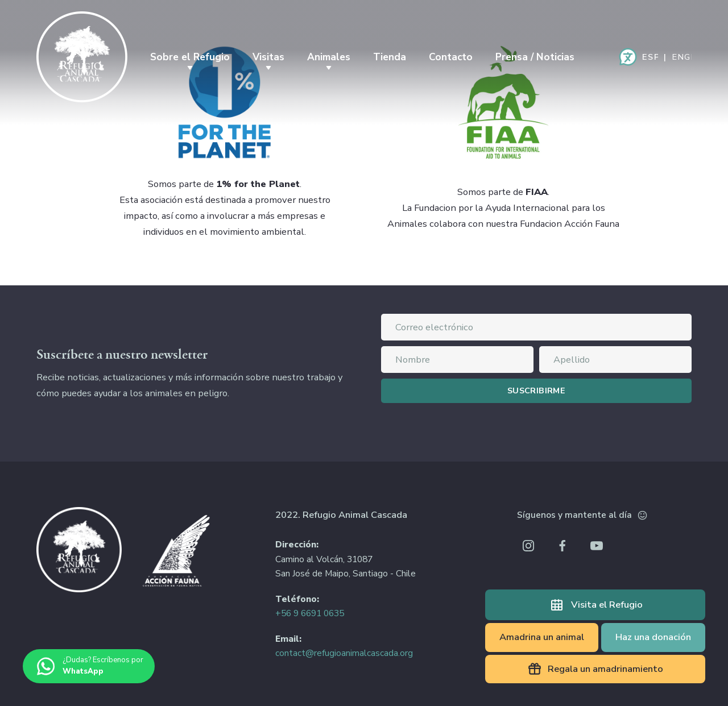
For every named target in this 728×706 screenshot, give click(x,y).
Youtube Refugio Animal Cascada (597, 546)
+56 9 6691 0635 (310, 613)
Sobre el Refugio (190, 57)
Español (650, 57)
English (682, 57)
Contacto (451, 57)
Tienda (390, 57)
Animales (329, 57)
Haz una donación (653, 637)
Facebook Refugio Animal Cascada (562, 546)
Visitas (268, 57)
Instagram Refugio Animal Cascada (528, 546)
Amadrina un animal (542, 637)
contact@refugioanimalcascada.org (344, 653)
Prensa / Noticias (535, 57)
